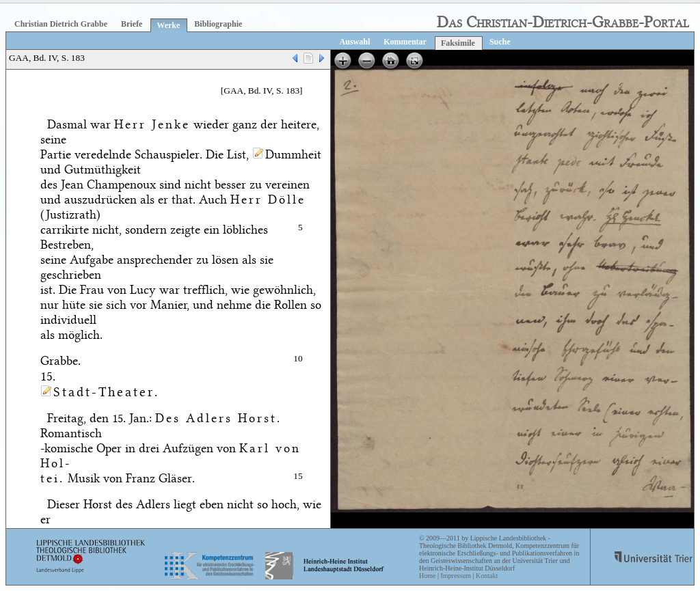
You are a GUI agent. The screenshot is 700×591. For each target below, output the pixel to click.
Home (427, 576)
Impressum (455, 576)
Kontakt (487, 576)
